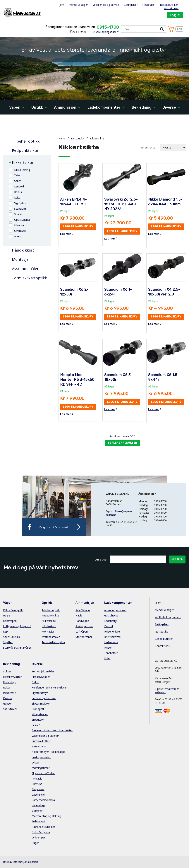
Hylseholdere (112, 632)
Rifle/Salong (83, 610)
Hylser (108, 648)
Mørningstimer (41, 768)
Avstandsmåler (25, 269)
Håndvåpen (10, 621)
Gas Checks (111, 615)
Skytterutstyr (40, 693)
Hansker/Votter (12, 677)
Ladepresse (111, 642)
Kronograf (38, 709)
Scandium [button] (20, 209)
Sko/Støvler (10, 709)
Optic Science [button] (22, 220)
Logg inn (175, 15)
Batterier (37, 811)
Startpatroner (84, 637)
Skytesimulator (41, 704)
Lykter (36, 762)
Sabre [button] (18, 181)
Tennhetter (111, 653)
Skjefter (8, 642)
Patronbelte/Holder (43, 827)
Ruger (35, 843)
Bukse (7, 687)
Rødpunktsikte (25, 151)
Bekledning (141, 107)
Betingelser (131, 5)
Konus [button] (18, 192)
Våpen (15, 107)
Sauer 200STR (12, 637)
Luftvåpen (82, 632)
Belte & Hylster (41, 832)
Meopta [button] (19, 225)
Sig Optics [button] (20, 203)
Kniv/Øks (37, 784)
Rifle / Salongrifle (13, 610)
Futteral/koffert (41, 741)
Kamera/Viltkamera (43, 800)
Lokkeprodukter (41, 757)
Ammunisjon (65, 107)
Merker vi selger (78, 5)
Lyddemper (38, 837)
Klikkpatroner (40, 714)
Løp (5, 632)
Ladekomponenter (104, 107)
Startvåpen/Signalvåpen (17, 648)
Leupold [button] (19, 186)
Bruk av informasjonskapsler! (20, 862)
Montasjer (21, 259)
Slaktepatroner (84, 626)
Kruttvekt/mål (113, 637)
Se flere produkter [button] (122, 443)
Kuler (107, 658)
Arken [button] (18, 236)
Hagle (7, 615)
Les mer (66, 234)
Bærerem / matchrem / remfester (52, 730)
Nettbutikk (149, 5)
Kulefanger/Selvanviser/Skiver (49, 687)
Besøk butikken (169, 5)
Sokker (7, 671)
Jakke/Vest (9, 693)
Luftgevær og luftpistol (17, 626)
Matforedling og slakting (46, 816)
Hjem (61, 5)
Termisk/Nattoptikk (29, 278)
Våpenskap (38, 805)
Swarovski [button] (20, 231)
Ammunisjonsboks (115, 610)
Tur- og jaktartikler (43, 671)
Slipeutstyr (38, 720)
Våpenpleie (38, 795)
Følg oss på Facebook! (54, 527)
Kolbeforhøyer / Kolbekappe (49, 752)
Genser (7, 704)
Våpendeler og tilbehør (45, 736)
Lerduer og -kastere (44, 698)
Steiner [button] (18, 214)
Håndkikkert (23, 250)
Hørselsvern (39, 746)
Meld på (177, 559)
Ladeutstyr (111, 621)
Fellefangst (38, 821)
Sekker (36, 725)
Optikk (37, 107)
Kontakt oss (171, 8)
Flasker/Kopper (41, 677)
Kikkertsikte (23, 163)
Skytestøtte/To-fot (43, 773)
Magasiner (38, 789)
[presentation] (138, 572)
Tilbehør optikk (26, 141)
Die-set (109, 626)
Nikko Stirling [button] (22, 170)
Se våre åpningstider (104, 32)
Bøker (35, 682)
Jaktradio (37, 779)
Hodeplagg (10, 682)
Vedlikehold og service (106, 5)
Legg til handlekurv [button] (78, 227)
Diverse (169, 107)
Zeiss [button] (17, 175)
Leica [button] (17, 198)
